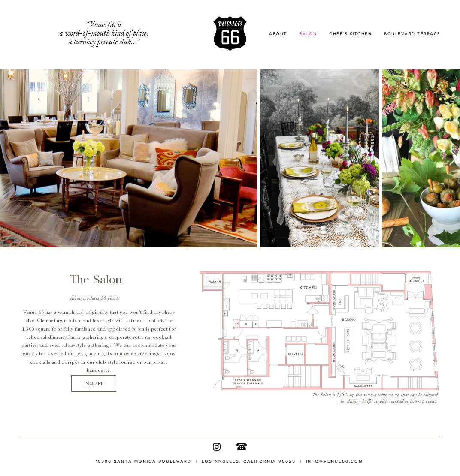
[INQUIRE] (94, 383)
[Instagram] (217, 447)
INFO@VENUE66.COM (334, 461)
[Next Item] (453, 158)
